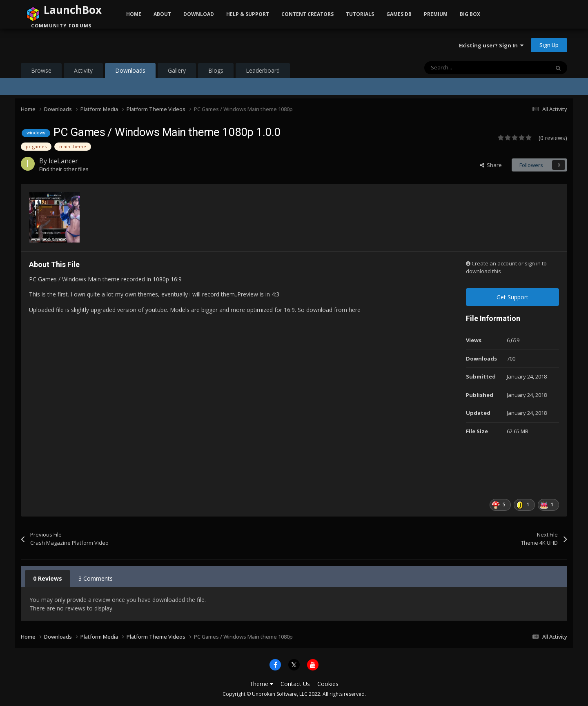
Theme (261, 684)
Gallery (177, 70)
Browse (41, 70)
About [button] (162, 14)
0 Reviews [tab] (48, 578)
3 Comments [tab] (96, 578)
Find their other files (64, 169)
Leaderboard (263, 70)
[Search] (470, 68)
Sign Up (549, 45)
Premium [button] (436, 14)
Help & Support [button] (248, 14)
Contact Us (295, 684)
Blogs (216, 70)
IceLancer (63, 161)
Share (491, 165)
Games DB (399, 14)
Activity (83, 70)
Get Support (512, 297)
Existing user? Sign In (491, 45)
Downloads (130, 72)
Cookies (328, 684)
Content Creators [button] (307, 14)
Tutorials (360, 14)
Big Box (470, 14)
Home (134, 14)
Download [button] (199, 14)
